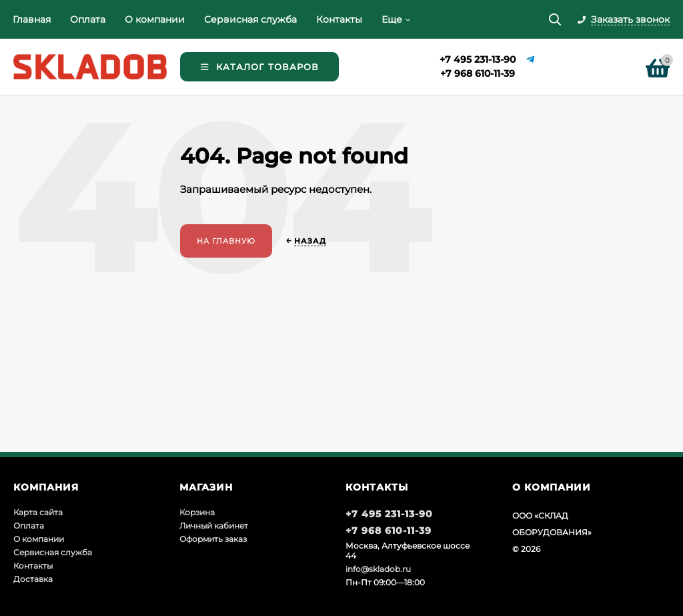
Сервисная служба (250, 19)
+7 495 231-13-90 (478, 59)
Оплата (88, 19)
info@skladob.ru (378, 569)
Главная (32, 19)
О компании (155, 19)
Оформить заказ (213, 539)
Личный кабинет (214, 526)
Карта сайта (38, 512)
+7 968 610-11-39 (478, 73)
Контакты (339, 19)
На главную (226, 241)
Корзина (197, 512)
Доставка (33, 579)
